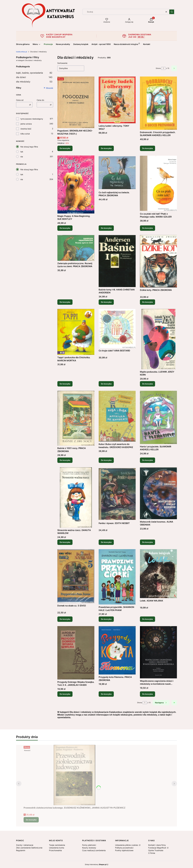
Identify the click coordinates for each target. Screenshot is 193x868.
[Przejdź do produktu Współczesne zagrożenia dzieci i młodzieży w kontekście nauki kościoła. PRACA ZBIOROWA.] (158, 652)
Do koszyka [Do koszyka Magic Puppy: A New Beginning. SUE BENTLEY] (65, 228)
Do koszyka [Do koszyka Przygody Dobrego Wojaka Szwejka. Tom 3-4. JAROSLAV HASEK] (65, 694)
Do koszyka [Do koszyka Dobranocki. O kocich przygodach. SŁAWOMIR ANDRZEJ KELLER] (147, 148)
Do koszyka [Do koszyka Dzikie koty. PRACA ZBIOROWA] (147, 302)
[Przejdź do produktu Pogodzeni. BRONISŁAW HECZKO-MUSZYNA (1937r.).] (76, 102)
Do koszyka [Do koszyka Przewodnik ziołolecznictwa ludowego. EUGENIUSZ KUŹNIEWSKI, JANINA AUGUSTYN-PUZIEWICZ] (31, 820)
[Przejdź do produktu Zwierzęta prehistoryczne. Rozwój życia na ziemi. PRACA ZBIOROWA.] (76, 248)
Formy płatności (89, 845)
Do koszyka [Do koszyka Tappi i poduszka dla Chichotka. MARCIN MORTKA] (65, 384)
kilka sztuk (25, 134)
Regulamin (21, 850)
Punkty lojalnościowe (124, 850)
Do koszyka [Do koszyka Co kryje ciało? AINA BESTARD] (106, 384)
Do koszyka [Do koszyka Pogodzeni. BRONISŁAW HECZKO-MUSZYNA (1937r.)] (65, 148)
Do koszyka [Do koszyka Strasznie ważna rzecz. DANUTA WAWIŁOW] (65, 542)
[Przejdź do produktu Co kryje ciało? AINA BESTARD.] (117, 328)
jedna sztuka (26, 124)
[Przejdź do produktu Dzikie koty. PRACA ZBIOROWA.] (158, 261)
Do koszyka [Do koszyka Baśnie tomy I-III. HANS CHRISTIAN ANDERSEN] (106, 302)
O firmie (152, 853)
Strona (158, 68)
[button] (172, 12)
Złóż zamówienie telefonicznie (29, 848)
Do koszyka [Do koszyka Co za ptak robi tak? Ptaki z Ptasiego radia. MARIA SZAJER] (147, 228)
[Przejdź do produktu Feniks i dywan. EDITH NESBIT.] (117, 494)
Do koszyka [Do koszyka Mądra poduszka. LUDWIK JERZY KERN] (147, 384)
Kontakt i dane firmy (157, 845)
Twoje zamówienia (57, 845)
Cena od (20, 100)
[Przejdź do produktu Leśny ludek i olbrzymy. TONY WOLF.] (117, 100)
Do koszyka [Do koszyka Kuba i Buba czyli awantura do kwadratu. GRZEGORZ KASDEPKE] (106, 460)
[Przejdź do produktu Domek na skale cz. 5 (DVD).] (76, 576)
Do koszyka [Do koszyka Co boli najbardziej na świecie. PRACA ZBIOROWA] (106, 228)
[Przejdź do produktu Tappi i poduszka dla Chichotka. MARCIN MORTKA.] (76, 332)
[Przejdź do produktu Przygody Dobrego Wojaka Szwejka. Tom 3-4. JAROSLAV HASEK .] (76, 653)
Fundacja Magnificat (157, 848)
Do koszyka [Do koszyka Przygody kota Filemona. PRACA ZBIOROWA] (106, 694)
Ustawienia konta (57, 848)
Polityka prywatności (124, 848)
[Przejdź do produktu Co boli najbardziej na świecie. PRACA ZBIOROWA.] (117, 173)
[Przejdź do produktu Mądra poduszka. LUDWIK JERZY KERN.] (158, 339)
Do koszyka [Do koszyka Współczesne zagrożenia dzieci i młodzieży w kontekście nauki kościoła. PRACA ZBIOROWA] (147, 694)
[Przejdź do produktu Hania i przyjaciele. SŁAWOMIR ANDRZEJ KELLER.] (158, 417)
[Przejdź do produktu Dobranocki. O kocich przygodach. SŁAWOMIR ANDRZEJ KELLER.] (158, 103)
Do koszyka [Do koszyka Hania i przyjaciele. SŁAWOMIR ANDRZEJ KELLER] (147, 460)
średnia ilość (26, 129)
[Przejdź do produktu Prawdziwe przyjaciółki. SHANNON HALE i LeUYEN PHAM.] (117, 577)
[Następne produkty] (161, 703)
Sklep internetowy (96, 864)
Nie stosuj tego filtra (29, 147)
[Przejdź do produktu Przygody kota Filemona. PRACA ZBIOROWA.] (117, 650)
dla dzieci (34, 77)
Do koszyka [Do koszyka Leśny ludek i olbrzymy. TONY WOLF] (106, 148)
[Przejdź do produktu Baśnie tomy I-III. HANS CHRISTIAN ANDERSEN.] (117, 261)
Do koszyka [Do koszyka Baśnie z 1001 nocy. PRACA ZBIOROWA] (65, 460)
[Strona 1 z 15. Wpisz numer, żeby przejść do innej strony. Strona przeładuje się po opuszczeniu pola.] (163, 68)
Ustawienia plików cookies (127, 845)
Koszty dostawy (89, 848)
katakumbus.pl (22, 52)
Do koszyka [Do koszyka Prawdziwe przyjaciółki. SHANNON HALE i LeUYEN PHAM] (106, 619)
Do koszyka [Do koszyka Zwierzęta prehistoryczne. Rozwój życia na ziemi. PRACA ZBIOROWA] (65, 302)
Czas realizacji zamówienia (94, 850)
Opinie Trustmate (156, 850)
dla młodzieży (34, 82)
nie (22, 157)
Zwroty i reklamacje (25, 845)
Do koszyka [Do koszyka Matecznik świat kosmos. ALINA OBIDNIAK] (147, 542)
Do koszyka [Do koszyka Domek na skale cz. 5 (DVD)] (65, 619)
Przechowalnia (55, 850)
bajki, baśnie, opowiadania (34, 73)
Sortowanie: (63, 63)
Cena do (40, 100)
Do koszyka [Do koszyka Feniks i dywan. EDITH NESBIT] (106, 542)
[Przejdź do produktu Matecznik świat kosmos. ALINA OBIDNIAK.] (158, 493)
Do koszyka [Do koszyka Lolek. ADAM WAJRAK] (147, 619)
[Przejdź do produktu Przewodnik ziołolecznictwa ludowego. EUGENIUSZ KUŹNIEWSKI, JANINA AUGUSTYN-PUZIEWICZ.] (75, 775)
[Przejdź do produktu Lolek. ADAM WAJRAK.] (158, 574)
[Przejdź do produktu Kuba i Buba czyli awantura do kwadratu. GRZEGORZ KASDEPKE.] (117, 416)
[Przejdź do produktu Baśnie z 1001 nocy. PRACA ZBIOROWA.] (76, 418)
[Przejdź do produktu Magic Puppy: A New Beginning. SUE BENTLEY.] (76, 184)
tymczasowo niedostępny (32, 119)
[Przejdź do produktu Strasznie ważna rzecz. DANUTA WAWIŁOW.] (76, 497)
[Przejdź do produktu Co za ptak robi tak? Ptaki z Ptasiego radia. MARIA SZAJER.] (158, 183)
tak (22, 152)
